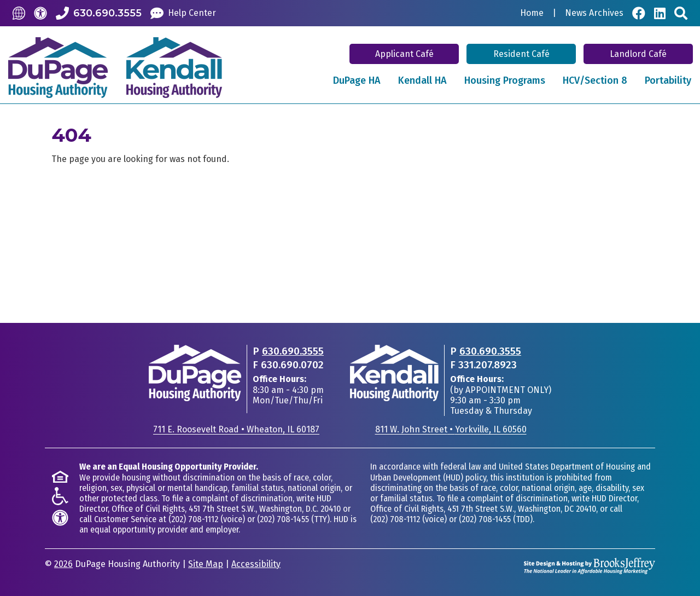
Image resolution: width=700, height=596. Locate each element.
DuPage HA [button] (357, 80)
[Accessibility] (40, 13)
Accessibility (256, 564)
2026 (63, 564)
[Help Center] (183, 13)
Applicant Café (404, 54)
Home (532, 13)
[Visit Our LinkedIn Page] (660, 13)
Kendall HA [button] (422, 80)
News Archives (594, 13)
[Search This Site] (681, 13)
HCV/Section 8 (595, 80)
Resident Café (521, 54)
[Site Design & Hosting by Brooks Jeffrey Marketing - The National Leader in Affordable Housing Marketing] (590, 565)
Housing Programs (505, 80)
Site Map (206, 564)
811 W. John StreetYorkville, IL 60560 (451, 429)
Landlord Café (638, 54)
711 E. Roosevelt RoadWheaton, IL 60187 (236, 429)
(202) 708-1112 (193, 519)
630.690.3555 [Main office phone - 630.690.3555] (293, 351)
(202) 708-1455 (283, 519)
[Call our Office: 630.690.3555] (99, 13)
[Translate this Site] (19, 13)
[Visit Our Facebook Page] (639, 13)
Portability (668, 80)
